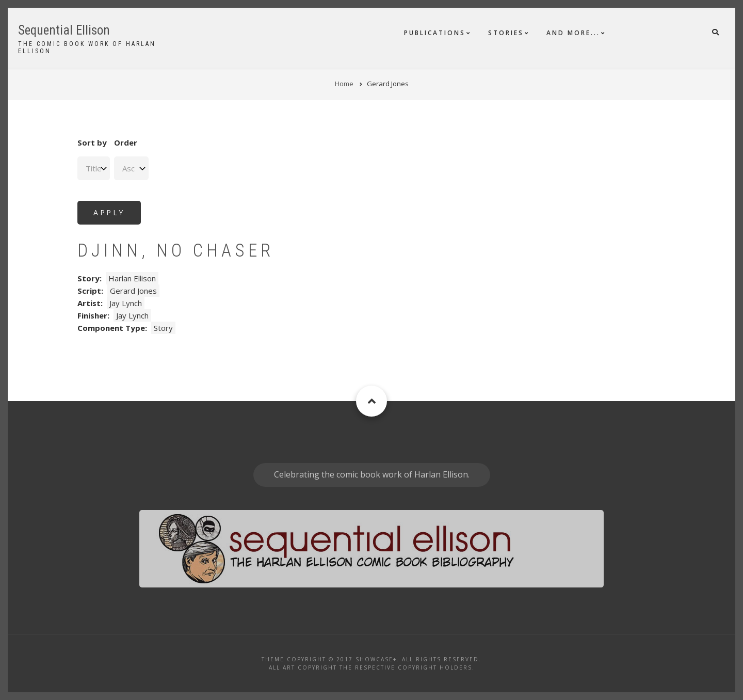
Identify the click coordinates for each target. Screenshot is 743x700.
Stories (506, 33)
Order (126, 142)
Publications (435, 33)
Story (163, 328)
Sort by (92, 142)
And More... (573, 33)
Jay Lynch (126, 303)
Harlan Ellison (132, 278)
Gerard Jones (133, 291)
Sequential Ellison (64, 30)
